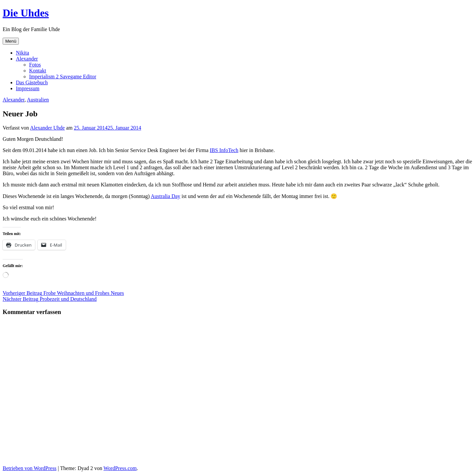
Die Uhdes (26, 13)
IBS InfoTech (224, 150)
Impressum (28, 88)
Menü (11, 41)
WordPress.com (120, 468)
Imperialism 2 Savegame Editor (63, 77)
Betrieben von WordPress (30, 468)
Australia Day (165, 196)
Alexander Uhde (47, 128)
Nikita (22, 53)
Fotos (35, 65)
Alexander (27, 59)
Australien (38, 100)
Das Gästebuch (32, 82)
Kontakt (38, 71)
